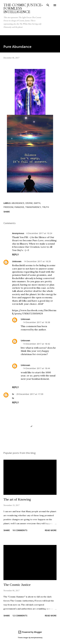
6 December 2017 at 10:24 (39, 233)
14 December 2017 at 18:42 (36, 344)
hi (13, 394)
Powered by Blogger (30, 632)
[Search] (48, 5)
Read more (51, 530)
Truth (46, 207)
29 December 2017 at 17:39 (30, 394)
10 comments (20, 530)
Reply (15, 255)
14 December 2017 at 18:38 (36, 322)
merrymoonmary (37, 638)
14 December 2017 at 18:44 (36, 368)
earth (37, 203)
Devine (29, 203)
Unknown (17, 261)
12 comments (20, 616)
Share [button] (7, 212)
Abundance (18, 203)
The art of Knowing (17, 499)
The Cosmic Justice (17, 585)
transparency (33, 207)
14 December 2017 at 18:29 (37, 261)
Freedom (8, 207)
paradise (19, 207)
